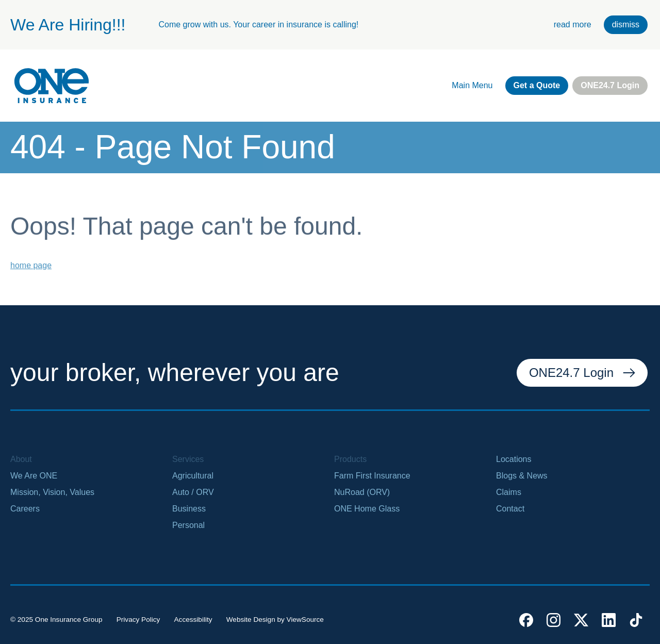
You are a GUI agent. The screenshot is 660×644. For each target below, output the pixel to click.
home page (31, 271)
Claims (509, 492)
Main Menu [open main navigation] (472, 85)
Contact (510, 509)
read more (573, 24)
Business (189, 509)
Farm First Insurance (372, 476)
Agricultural (193, 476)
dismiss (626, 24)
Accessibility (193, 620)
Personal (188, 525)
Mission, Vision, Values (52, 492)
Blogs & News (522, 476)
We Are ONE (34, 476)
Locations (514, 459)
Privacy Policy (138, 620)
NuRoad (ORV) (362, 492)
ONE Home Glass (367, 509)
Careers (25, 509)
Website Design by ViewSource (275, 620)
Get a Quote (537, 85)
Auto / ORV (193, 492)
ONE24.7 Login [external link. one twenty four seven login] (610, 85)
